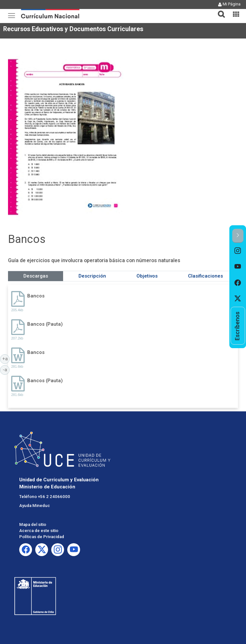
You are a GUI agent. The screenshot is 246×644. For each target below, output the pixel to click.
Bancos (36, 296)
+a (6, 358)
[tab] (219, 10)
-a (6, 369)
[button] (219, 10)
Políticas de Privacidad (42, 537)
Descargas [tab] (36, 276)
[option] (238, 251)
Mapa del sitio (33, 524)
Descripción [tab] (92, 276)
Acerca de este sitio (39, 531)
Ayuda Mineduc (35, 506)
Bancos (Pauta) (45, 324)
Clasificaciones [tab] (205, 276)
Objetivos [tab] (147, 276)
